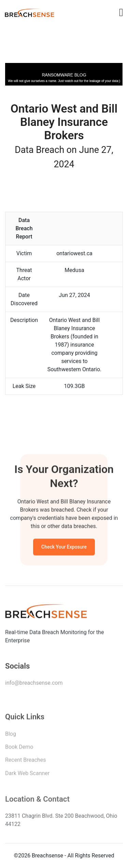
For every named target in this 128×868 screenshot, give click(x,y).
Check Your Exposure (64, 548)
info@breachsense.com (34, 684)
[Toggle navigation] (121, 12)
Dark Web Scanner (27, 775)
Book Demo (19, 748)
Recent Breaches (26, 761)
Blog (11, 735)
